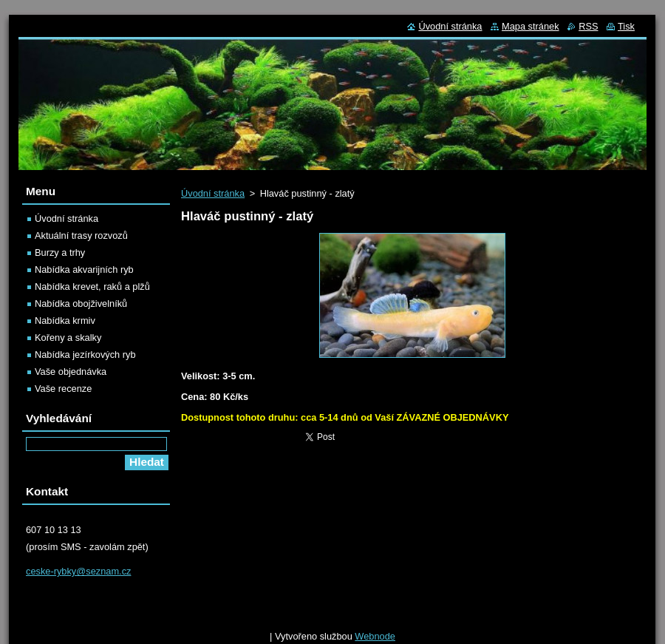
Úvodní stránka (213, 193)
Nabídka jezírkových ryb (85, 355)
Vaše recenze (63, 389)
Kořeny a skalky (68, 338)
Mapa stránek (531, 26)
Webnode (375, 633)
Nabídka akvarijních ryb (84, 270)
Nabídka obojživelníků (81, 304)
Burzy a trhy (60, 252)
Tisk (626, 26)
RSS (588, 26)
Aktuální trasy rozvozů (81, 235)
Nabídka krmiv (65, 321)
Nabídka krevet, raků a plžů (92, 287)
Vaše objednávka (71, 372)
